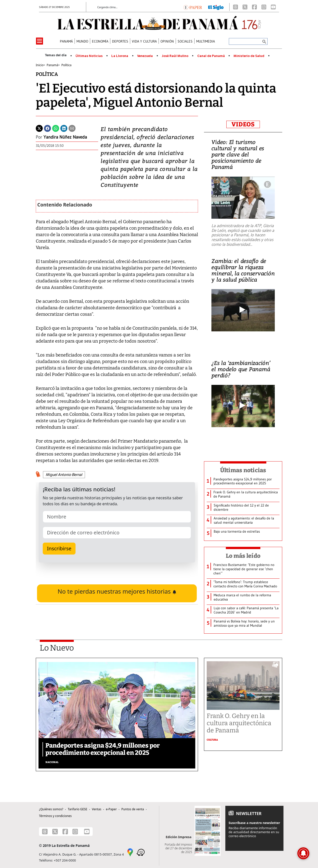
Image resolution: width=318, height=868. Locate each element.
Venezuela (145, 56)
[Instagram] (264, 7)
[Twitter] (39, 128)
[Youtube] (273, 7)
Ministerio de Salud (249, 56)
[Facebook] (254, 7)
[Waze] (141, 852)
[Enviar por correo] (72, 128)
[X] (245, 7)
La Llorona (120, 56)
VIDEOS (243, 124)
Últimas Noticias (89, 56)
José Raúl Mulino (175, 56)
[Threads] (236, 7)
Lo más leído (243, 556)
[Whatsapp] (56, 128)
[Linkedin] (64, 128)
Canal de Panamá (211, 56)
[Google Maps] (130, 852)
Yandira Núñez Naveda (65, 137)
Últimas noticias (243, 470)
